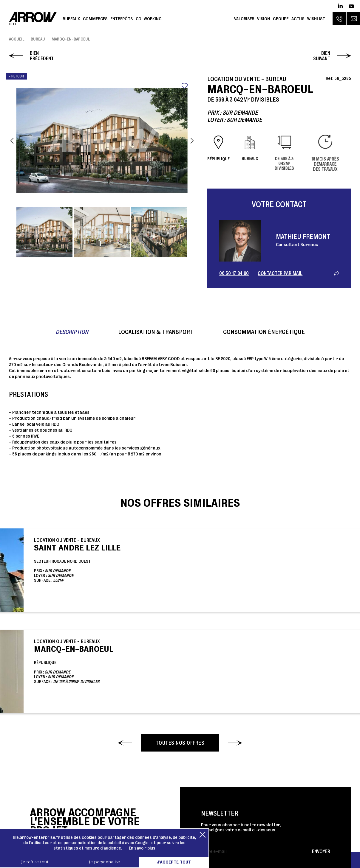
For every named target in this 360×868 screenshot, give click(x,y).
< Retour (16, 76)
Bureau (38, 39)
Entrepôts (122, 19)
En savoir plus (142, 848)
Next (192, 141)
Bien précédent (42, 56)
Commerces (95, 19)
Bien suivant (322, 56)
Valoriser (244, 19)
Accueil (17, 39)
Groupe (281, 19)
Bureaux (71, 19)
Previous (12, 141)
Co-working (149, 19)
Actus (298, 19)
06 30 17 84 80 (234, 273)
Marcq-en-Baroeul (71, 39)
